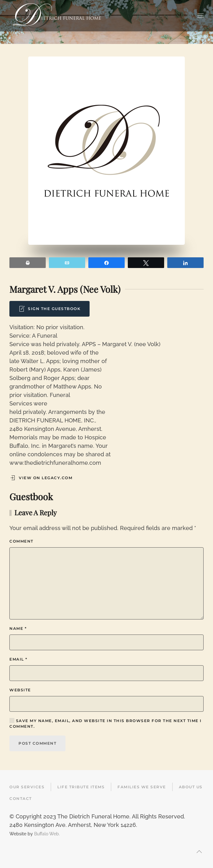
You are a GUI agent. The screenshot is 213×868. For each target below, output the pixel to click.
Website (20, 690)
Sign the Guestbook (49, 309)
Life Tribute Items (81, 787)
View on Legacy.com (41, 478)
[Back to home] (57, 16)
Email (18, 659)
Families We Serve (142, 787)
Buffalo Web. (47, 834)
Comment (21, 541)
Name (18, 628)
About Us (191, 787)
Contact (21, 798)
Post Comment (37, 743)
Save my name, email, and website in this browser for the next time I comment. (106, 723)
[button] (200, 16)
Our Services (27, 787)
